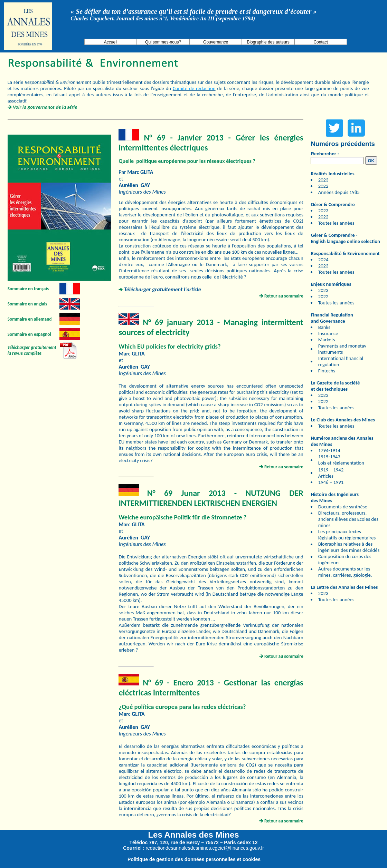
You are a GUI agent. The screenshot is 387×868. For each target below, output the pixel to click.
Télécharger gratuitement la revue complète (32, 350)
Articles (326, 476)
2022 (323, 186)
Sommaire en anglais (27, 304)
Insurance (328, 333)
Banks (324, 327)
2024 (323, 260)
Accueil (111, 42)
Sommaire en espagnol (29, 334)
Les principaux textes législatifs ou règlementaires (347, 535)
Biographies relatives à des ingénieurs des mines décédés (349, 547)
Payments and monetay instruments (342, 349)
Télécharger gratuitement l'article (162, 289)
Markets (327, 340)
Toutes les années (336, 223)
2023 (323, 180)
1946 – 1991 (331, 482)
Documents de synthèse (343, 507)
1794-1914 (329, 450)
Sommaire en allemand (30, 319)
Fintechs (327, 371)
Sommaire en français (28, 289)
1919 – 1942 (331, 470)
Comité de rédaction (194, 88)
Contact (320, 42)
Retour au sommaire (284, 296)
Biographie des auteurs (268, 42)
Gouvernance (216, 42)
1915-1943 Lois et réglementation (341, 460)
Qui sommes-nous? (163, 42)
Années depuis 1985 (339, 192)
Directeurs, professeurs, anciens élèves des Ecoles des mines (348, 519)
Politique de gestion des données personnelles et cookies (194, 859)
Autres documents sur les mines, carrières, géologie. (345, 572)
